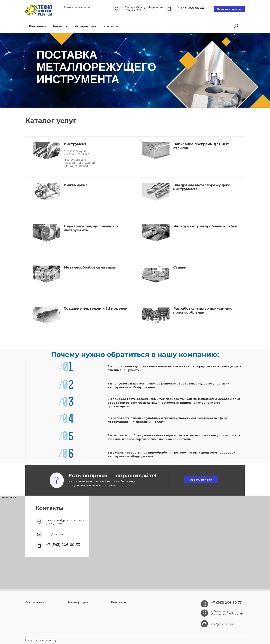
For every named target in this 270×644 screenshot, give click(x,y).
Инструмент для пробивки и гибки (205, 226)
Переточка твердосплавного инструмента (91, 228)
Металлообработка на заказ (90, 267)
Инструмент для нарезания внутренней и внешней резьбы (79, 163)
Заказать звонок (229, 9)
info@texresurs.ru (57, 534)
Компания (37, 26)
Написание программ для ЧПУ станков (201, 146)
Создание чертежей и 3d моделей (96, 308)
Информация (85, 26)
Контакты (111, 26)
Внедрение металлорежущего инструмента (202, 187)
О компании (35, 602)
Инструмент (75, 144)
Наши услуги (78, 602)
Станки (180, 267)
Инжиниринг (76, 185)
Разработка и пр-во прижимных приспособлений (202, 310)
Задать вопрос (201, 480)
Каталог (60, 26)
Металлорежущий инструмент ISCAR (76, 153)
